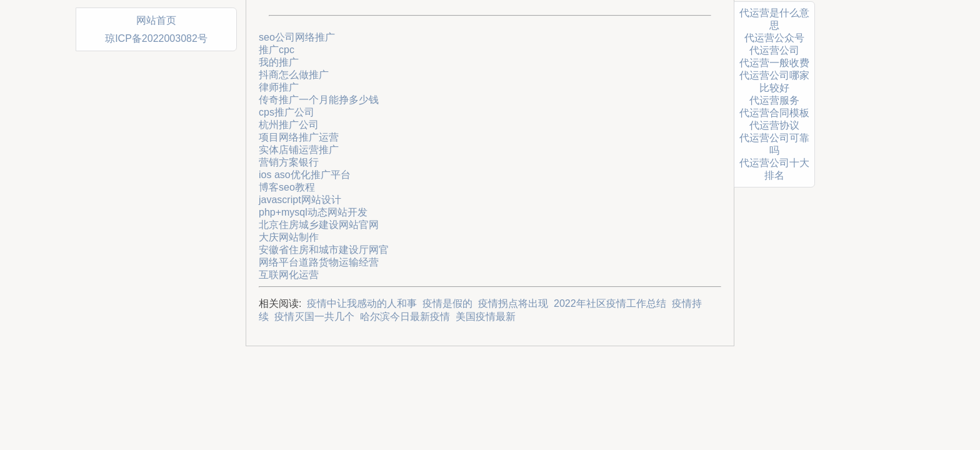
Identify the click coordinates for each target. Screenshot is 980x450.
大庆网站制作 (289, 237)
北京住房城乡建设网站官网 (319, 225)
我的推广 (279, 62)
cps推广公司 (287, 112)
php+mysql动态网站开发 (313, 212)
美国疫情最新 (486, 317)
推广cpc (277, 50)
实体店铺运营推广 (299, 150)
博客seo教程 (287, 187)
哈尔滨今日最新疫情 (405, 317)
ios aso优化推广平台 (305, 175)
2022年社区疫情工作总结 (610, 303)
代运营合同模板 (774, 113)
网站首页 (156, 20)
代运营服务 (774, 100)
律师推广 (279, 87)
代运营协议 (774, 125)
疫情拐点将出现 (513, 303)
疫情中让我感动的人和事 (362, 303)
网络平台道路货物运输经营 (319, 262)
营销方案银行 (289, 162)
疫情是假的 (447, 303)
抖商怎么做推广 (294, 75)
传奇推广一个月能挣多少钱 (319, 100)
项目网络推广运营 (299, 137)
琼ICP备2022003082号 (156, 38)
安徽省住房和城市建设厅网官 (324, 250)
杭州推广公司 (289, 125)
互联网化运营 (289, 275)
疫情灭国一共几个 (314, 317)
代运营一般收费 (774, 63)
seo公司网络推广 (297, 37)
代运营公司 (774, 50)
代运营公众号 (774, 38)
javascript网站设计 (300, 200)
